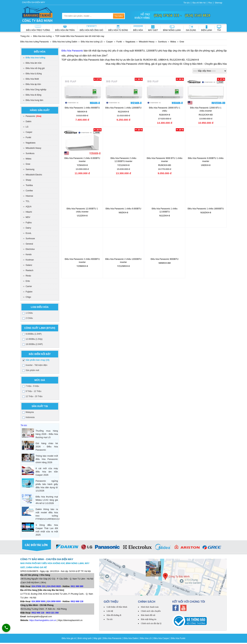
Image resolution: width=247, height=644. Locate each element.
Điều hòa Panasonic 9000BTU (165, 262)
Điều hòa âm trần (65, 30)
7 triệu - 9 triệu (32, 386)
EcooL (29, 233)
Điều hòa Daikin (131, 638)
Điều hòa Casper (161, 638)
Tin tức (187, 3)
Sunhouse (30, 239)
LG (27, 127)
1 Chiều (29, 313)
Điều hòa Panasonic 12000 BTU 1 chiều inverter (206, 112)
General (29, 244)
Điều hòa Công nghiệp (36, 90)
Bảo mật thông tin (149, 619)
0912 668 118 (77, 601)
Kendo (29, 254)
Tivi (219, 30)
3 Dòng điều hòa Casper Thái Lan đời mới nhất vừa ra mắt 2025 (47, 530)
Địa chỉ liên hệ (199, 3)
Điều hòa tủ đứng (34, 74)
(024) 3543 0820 (198, 15)
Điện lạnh (207, 30)
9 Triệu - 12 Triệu (34, 391)
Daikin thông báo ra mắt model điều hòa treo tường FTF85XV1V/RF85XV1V (47, 514)
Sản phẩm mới (32, 370)
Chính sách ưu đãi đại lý (151, 623)
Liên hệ (110, 611)
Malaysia (30, 412)
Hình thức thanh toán (150, 607)
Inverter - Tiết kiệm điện (37, 365)
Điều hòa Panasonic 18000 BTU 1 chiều (165, 112)
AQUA (29, 207)
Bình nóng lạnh (172, 30)
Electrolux (30, 249)
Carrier (29, 286)
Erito (28, 281)
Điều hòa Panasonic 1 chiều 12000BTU (123, 110)
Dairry (28, 228)
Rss (210, 3)
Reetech (30, 270)
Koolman (30, 260)
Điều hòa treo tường (38, 30)
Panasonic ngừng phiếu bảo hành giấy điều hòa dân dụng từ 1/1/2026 (47, 486)
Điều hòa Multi (32, 79)
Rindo (28, 276)
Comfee (29, 191)
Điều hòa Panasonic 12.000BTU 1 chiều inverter (82, 213)
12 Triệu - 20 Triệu (34, 396)
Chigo (28, 297)
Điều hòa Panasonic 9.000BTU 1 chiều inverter (206, 162)
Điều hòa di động (34, 95)
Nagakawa (31, 143)
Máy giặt (153, 30)
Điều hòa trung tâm (34, 100)
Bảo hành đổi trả (148, 615)
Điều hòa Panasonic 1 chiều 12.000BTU (165, 213)
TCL (28, 201)
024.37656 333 (38, 586)
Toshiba (29, 185)
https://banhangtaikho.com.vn (43, 620)
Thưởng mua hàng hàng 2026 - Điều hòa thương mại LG (47, 434)
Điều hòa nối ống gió (91, 30)
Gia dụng (191, 30)
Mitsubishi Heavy (34, 148)
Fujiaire (29, 292)
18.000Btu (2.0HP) (34, 344)
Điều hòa (138, 30)
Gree (28, 164)
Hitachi (29, 212)
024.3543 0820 (54, 586)
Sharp (28, 180)
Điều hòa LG (146, 638)
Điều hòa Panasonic (72, 51)
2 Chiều (29, 318)
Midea (29, 159)
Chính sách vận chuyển (151, 611)
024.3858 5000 (38, 601)
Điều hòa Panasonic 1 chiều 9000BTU (82, 110)
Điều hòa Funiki (178, 638)
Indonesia (30, 417)
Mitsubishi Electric (34, 175)
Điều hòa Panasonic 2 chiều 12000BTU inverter (123, 263)
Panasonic (34, 116)
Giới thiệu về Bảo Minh (117, 607)
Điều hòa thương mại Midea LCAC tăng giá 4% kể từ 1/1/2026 (47, 500)
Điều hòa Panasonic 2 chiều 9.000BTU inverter (82, 162)
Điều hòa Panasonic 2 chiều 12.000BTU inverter (123, 162)
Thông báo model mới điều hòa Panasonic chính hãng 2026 (47, 459)
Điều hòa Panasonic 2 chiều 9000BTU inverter (82, 263)
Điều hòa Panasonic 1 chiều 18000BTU (206, 211)
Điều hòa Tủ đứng (118, 30)
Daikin (29, 121)
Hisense (29, 196)
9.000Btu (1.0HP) (34, 334)
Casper (29, 132)
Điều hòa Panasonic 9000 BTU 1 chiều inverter (165, 162)
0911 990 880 (77, 586)
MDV (28, 217)
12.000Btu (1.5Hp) (34, 339)
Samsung (30, 169)
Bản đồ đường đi (114, 615)
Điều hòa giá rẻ (69, 638)
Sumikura (30, 153)
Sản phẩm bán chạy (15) (38, 360)
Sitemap (218, 3)
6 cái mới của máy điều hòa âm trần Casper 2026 (47, 472)
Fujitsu (29, 223)
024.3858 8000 (54, 601)
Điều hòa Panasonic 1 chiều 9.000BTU (123, 211)
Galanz (29, 265)
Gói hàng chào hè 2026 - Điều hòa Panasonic (47, 447)
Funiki (28, 137)
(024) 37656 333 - (168, 15)
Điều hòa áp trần (33, 84)
